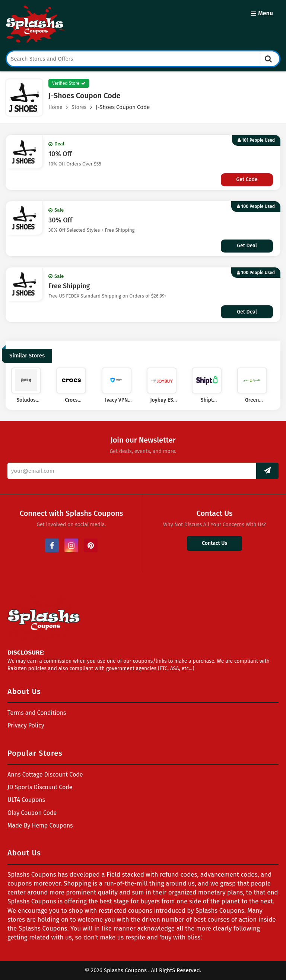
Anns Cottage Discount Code (45, 775)
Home (55, 107)
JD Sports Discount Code (40, 787)
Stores (79, 107)
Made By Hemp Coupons (40, 825)
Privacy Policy (26, 725)
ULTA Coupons (26, 800)
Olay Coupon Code (32, 813)
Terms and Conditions (37, 713)
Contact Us (214, 543)
